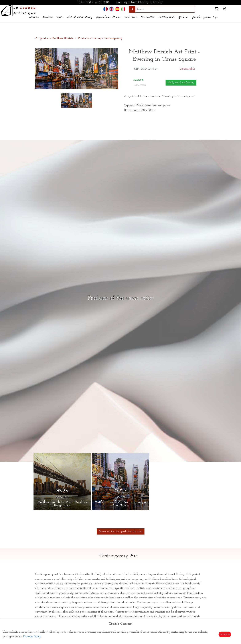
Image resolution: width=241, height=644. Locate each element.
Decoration (148, 17)
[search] (165, 9)
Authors (34, 17)
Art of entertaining (80, 17)
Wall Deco (131, 17)
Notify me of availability (181, 83)
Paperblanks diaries (108, 17)
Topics (60, 17)
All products (54, 38)
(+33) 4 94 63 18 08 (97, 2)
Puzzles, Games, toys (205, 17)
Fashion (183, 17)
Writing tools (167, 17)
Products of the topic (100, 38)
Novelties (48, 17)
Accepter (225, 634)
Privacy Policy (32, 637)
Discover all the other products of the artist (121, 531)
